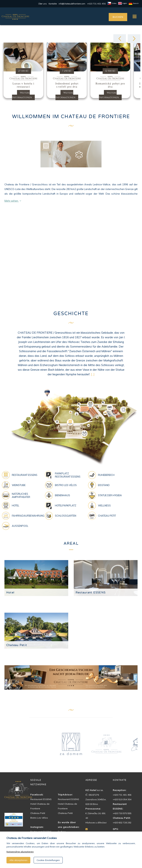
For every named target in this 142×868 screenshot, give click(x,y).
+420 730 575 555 (122, 813)
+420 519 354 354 (122, 799)
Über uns (43, 4)
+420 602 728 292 (122, 823)
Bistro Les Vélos (39, 818)
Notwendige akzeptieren (20, 852)
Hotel (10, 592)
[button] (120, 39)
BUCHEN (118, 17)
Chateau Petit (17, 645)
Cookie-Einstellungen (48, 860)
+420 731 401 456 (96, 4)
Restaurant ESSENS (91, 592)
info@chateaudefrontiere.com (72, 4)
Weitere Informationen (22, 95)
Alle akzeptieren (18, 860)
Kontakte (53, 4)
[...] (93, 374)
